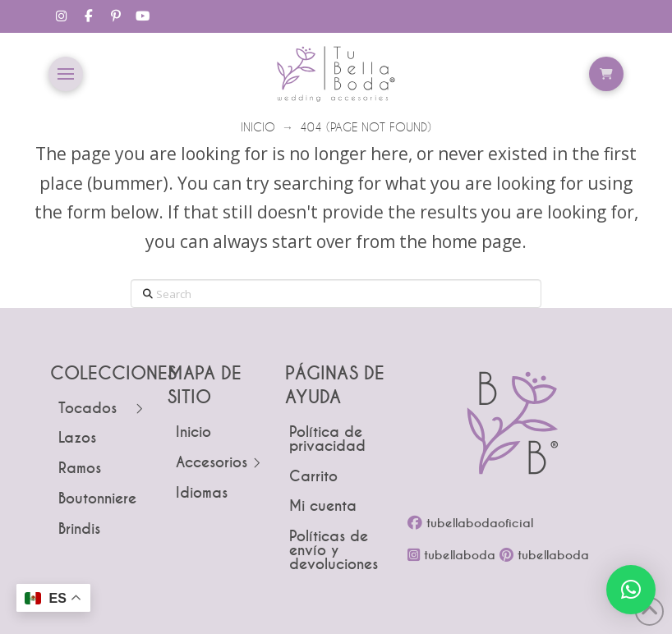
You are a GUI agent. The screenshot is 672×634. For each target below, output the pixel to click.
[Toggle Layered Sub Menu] (101, 409)
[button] (66, 74)
